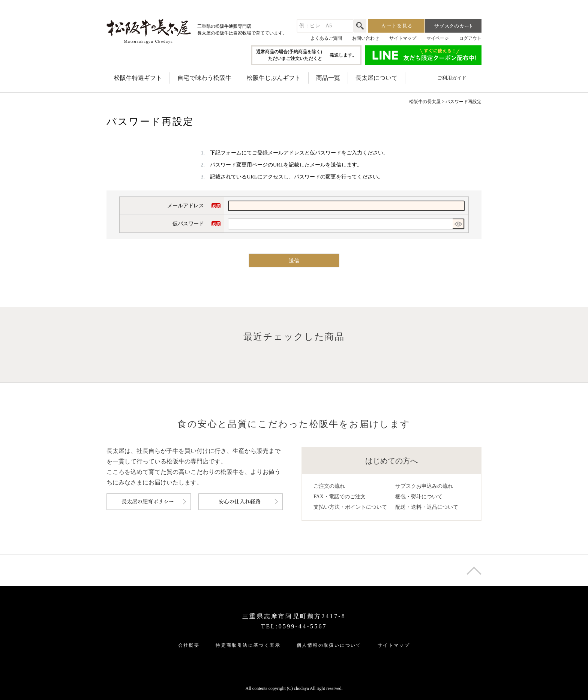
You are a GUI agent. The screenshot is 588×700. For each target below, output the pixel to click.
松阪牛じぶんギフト (274, 78)
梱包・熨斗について (419, 497)
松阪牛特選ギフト (138, 78)
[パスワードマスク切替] (458, 224)
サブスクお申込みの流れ (424, 486)
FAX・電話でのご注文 (340, 497)
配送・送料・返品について (427, 507)
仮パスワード (196, 225)
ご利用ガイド (452, 78)
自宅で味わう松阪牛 (204, 78)
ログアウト (470, 38)
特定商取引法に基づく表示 (248, 645)
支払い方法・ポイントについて (350, 507)
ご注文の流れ (329, 486)
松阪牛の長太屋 (425, 102)
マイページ (438, 38)
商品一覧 (328, 78)
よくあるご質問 (326, 38)
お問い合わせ (366, 38)
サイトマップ (403, 38)
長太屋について (376, 78)
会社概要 (189, 645)
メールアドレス (194, 207)
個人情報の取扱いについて (329, 645)
